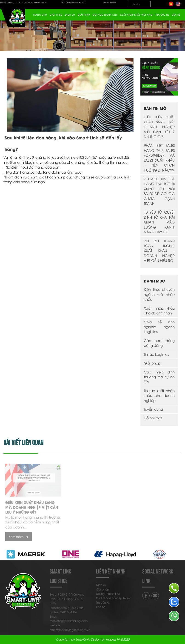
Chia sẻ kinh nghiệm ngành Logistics (159, 327)
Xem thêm (20, 537)
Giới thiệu (56, 15)
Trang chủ (40, 15)
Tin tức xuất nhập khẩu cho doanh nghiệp (159, 395)
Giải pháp (84, 15)
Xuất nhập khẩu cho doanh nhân (159, 310)
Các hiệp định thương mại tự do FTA (159, 377)
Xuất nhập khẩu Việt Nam (136, 15)
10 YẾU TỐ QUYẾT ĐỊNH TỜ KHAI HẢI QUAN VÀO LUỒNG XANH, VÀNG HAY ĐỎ (159, 222)
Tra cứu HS (162, 15)
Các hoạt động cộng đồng (159, 343)
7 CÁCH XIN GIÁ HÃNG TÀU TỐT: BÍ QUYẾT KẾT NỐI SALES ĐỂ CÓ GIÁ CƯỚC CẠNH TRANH (159, 191)
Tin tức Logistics (156, 354)
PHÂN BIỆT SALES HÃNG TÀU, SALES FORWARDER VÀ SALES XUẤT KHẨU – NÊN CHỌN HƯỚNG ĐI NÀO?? (159, 157)
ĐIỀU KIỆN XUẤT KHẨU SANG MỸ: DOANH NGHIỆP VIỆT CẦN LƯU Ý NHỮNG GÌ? (159, 127)
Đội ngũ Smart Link (105, 15)
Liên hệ (176, 15)
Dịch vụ (70, 15)
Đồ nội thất (153, 418)
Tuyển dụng (153, 409)
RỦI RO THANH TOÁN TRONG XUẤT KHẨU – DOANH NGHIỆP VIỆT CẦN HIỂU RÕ (159, 251)
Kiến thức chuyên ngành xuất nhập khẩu (159, 294)
